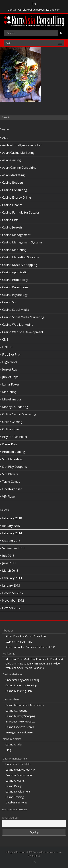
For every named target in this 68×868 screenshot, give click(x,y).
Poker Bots (10, 444)
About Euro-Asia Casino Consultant (26, 636)
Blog (8, 750)
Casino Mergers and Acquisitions (25, 705)
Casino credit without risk (20, 770)
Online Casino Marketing (19, 414)
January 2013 (11, 586)
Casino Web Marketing (18, 325)
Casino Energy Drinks (17, 197)
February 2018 (12, 518)
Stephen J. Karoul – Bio (19, 642)
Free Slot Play (11, 354)
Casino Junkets (12, 227)
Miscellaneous (12, 399)
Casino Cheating (15, 781)
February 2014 (12, 533)
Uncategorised (12, 489)
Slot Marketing (12, 459)
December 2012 (13, 593)
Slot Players (10, 474)
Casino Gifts (10, 220)
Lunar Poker (11, 384)
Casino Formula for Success (21, 212)
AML (5, 138)
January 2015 (11, 526)
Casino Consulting (15, 190)
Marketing (9, 392)
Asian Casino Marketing (18, 153)
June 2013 (9, 563)
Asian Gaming (12, 160)
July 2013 (8, 556)
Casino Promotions (15, 287)
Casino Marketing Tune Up (21, 685)
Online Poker (11, 429)
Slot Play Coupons (15, 467)
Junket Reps (10, 377)
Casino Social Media (16, 310)
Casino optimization (16, 272)
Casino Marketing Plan (19, 691)
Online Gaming (12, 422)
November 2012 (13, 600)
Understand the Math (18, 764)
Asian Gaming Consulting (19, 168)
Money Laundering (15, 407)
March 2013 (10, 571)
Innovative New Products (20, 721)
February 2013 (12, 578)
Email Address (10, 818)
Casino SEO (10, 302)
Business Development (19, 775)
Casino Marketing (14, 250)
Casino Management (16, 235)
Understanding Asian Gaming (22, 680)
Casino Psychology (15, 295)
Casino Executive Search (20, 727)
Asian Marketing (13, 175)
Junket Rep (10, 369)
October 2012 (11, 608)
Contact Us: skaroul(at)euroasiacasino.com (34, 9)
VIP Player (9, 497)
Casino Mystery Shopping (20, 265)
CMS (5, 340)
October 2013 (11, 541)
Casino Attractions (16, 711)
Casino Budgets (13, 183)
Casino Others (11, 699)
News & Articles (12, 739)
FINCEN (7, 347)
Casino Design (14, 786)
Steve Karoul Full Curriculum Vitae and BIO (30, 647)
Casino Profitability (15, 280)
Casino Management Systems (22, 242)
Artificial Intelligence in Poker (22, 145)
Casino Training (15, 797)
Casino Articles (14, 744)
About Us (8, 630)
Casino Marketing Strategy (20, 257)
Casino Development (18, 792)
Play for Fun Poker (15, 437)
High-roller (10, 362)
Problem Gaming (14, 452)
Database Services (16, 802)
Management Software (19, 732)
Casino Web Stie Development (23, 332)
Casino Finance (12, 205)
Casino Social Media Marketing (23, 317)
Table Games (11, 482)
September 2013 (13, 548)
